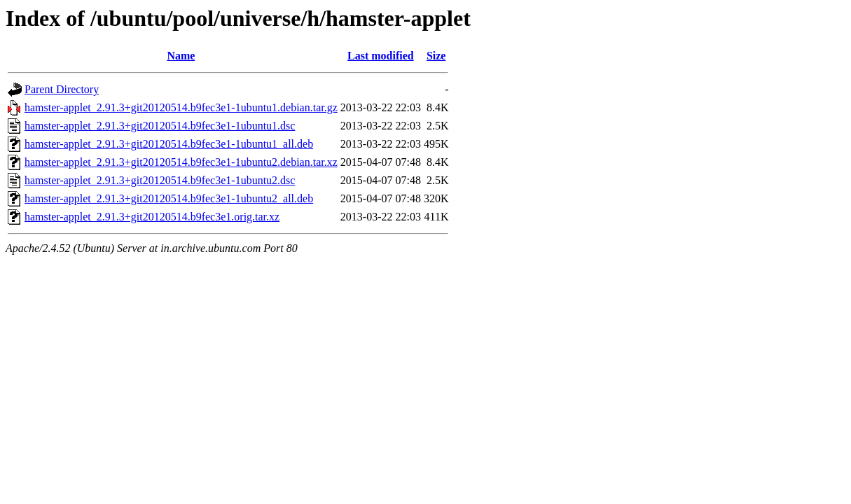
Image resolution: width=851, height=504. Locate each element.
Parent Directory (62, 89)
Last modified (381, 56)
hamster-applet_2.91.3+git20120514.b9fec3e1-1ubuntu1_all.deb (169, 144)
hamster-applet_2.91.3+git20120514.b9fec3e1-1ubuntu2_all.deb (169, 198)
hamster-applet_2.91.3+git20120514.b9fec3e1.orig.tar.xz (152, 217)
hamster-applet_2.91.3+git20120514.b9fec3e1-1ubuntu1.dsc (160, 126)
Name (181, 56)
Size (436, 56)
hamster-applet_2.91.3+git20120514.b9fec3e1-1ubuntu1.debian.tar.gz (181, 107)
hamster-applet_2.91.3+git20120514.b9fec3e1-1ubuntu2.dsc (160, 180)
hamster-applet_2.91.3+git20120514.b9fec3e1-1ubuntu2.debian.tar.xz (181, 162)
